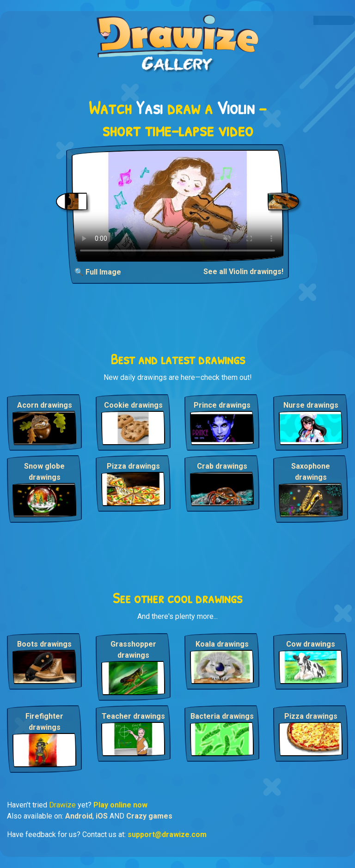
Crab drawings (222, 466)
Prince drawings (222, 405)
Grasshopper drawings (133, 650)
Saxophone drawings (311, 472)
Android (79, 816)
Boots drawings (44, 644)
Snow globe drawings (44, 472)
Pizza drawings (133, 466)
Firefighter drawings (44, 722)
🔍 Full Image (98, 272)
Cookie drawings (133, 405)
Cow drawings (311, 644)
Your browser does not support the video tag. (177, 206)
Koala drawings (222, 644)
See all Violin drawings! (243, 272)
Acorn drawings (45, 405)
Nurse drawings (311, 405)
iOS (102, 816)
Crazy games (149, 816)
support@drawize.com (167, 834)
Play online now (120, 805)
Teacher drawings (133, 716)
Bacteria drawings (222, 716)
